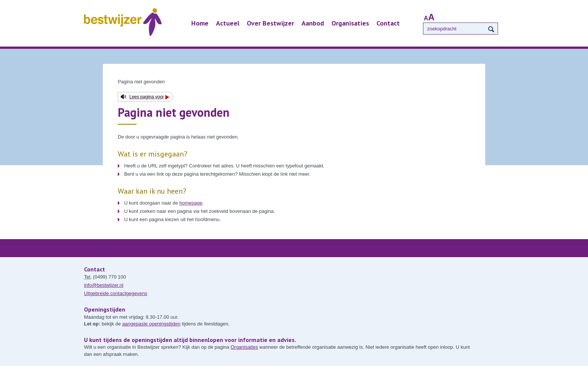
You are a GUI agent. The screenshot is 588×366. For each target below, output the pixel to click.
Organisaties (350, 23)
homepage (191, 203)
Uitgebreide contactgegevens (115, 293)
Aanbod (313, 23)
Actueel (228, 23)
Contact (388, 23)
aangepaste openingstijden (151, 324)
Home (200, 23)
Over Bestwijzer (270, 23)
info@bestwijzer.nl (104, 285)
